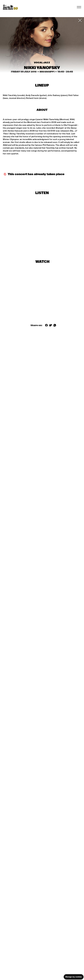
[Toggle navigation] (79, 7)
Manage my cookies (74, 977)
